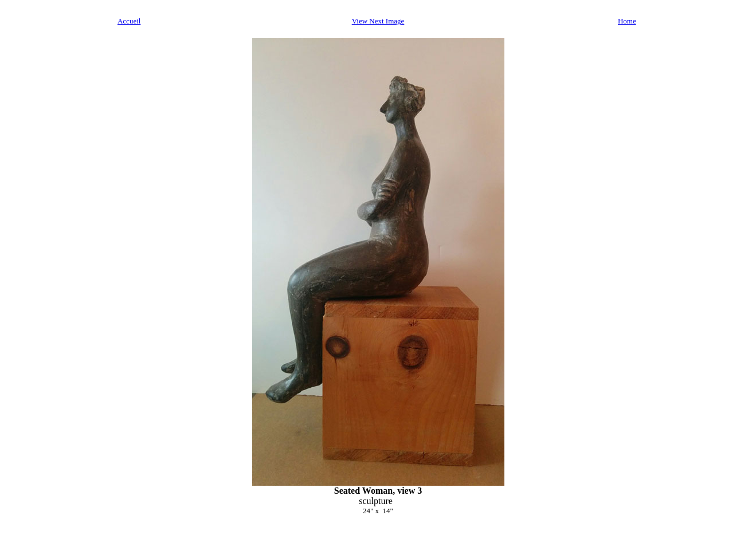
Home (627, 21)
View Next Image (378, 21)
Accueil (129, 21)
